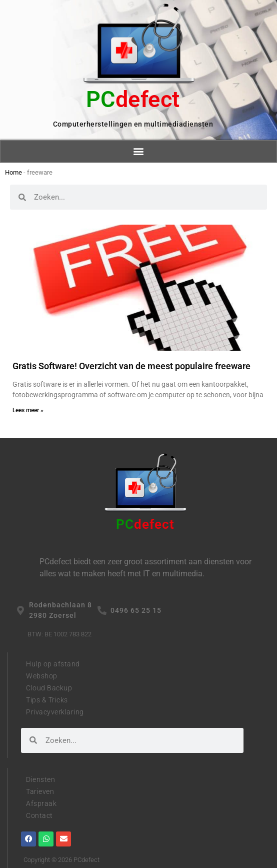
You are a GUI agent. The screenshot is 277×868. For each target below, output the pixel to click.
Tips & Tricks (47, 700)
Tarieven (40, 791)
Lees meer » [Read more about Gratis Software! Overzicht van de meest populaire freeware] (28, 410)
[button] (139, 151)
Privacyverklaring (55, 712)
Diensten (40, 779)
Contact (39, 815)
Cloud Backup (49, 688)
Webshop (42, 676)
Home (13, 172)
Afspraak (41, 803)
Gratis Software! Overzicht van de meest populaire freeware (131, 366)
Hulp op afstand (53, 664)
